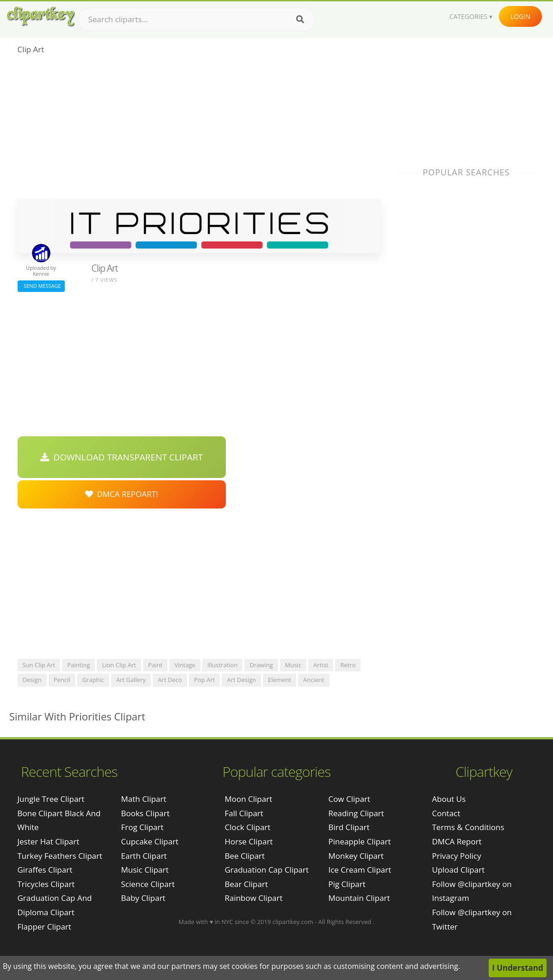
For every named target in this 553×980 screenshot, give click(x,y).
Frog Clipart (143, 827)
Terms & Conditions (468, 827)
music (293, 665)
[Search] (300, 19)
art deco (170, 680)
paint (155, 665)
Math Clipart (144, 799)
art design (241, 680)
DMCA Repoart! (122, 494)
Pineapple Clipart (359, 841)
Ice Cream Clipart (360, 870)
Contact (446, 813)
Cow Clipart (349, 799)
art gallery (131, 680)
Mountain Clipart (359, 898)
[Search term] (197, 19)
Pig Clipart (347, 884)
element (280, 680)
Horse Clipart (249, 841)
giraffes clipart (45, 870)
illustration (222, 665)
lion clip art (119, 665)
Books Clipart (146, 813)
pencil (62, 680)
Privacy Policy (457, 856)
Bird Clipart (349, 827)
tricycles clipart (46, 884)
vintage (185, 665)
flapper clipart (44, 927)
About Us (449, 799)
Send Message (41, 286)
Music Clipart (145, 870)
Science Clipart (148, 884)
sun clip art (39, 665)
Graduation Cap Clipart (267, 870)
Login (520, 16)
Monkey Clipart (356, 856)
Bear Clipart (246, 884)
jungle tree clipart (51, 799)
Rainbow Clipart (253, 898)
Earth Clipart (144, 856)
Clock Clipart (247, 827)
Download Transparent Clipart (122, 457)
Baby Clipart (143, 898)
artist (321, 665)
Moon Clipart (248, 799)
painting (78, 665)
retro (348, 665)
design (32, 680)
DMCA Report (457, 841)
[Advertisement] (199, 130)
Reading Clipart (356, 813)
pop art (204, 680)
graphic (93, 680)
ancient (314, 680)
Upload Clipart (459, 870)
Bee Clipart (245, 856)
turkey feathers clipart (60, 856)
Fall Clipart (244, 813)
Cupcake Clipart (150, 841)
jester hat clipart (49, 841)
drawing (261, 665)
